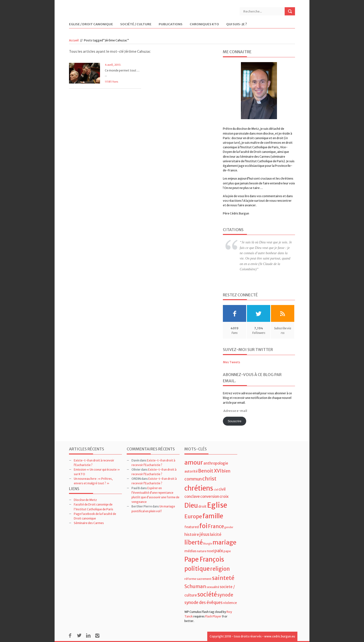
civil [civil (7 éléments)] (222, 489)
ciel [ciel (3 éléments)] (216, 490)
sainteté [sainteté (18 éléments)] (223, 578)
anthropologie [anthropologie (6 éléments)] (216, 463)
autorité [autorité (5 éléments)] (191, 471)
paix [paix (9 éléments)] (219, 551)
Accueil (74, 40)
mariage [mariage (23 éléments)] (224, 542)
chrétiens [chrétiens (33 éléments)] (199, 488)
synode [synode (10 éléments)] (225, 595)
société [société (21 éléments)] (207, 594)
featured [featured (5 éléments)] (192, 527)
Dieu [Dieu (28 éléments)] (191, 505)
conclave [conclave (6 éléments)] (192, 496)
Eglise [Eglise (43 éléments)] (217, 505)
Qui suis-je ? (237, 24)
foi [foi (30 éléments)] (203, 526)
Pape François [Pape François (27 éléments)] (204, 559)
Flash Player (213, 616)
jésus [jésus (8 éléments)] (204, 534)
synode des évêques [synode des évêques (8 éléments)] (204, 603)
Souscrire (235, 421)
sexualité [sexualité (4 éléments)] (213, 587)
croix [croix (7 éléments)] (224, 496)
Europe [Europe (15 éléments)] (193, 516)
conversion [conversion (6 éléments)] (210, 496)
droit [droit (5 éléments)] (202, 506)
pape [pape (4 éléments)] (227, 551)
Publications (171, 24)
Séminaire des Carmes (89, 523)
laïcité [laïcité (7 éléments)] (216, 534)
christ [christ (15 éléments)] (209, 479)
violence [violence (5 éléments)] (230, 603)
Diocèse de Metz (85, 500)
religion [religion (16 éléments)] (220, 569)
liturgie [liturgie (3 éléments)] (208, 544)
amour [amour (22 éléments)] (194, 463)
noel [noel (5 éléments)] (210, 551)
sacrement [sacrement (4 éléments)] (204, 579)
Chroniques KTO (204, 24)
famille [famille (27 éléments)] (213, 516)
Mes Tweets (232, 362)
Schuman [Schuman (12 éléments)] (195, 586)
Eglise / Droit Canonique (91, 24)
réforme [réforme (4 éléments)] (190, 579)
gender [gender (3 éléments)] (229, 527)
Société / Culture (136, 24)
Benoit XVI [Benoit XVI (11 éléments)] (210, 471)
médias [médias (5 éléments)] (190, 551)
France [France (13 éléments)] (216, 526)
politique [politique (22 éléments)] (197, 569)
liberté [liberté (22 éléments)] (194, 542)
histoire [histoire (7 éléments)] (192, 534)
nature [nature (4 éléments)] (202, 551)
